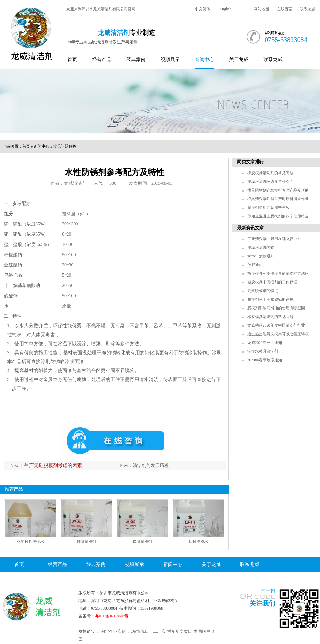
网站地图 (261, 9)
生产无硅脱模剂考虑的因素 (53, 465)
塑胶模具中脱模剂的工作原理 (272, 282)
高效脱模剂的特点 (263, 291)
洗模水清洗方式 (261, 248)
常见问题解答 (65, 146)
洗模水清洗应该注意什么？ (270, 182)
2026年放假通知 (261, 256)
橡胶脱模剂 (142, 542)
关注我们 (262, 603)
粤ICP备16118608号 (112, 616)
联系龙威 (308, 9)
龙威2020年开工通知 (265, 343)
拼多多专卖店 (180, 631)
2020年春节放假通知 (265, 360)
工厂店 (159, 631)
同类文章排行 (251, 162)
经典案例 (136, 60)
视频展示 (170, 60)
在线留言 (284, 9)
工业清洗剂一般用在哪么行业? (273, 239)
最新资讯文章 (251, 228)
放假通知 (255, 265)
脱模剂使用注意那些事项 (268, 208)
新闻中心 (204, 60)
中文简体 (203, 9)
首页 (72, 60)
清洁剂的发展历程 (151, 465)
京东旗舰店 (138, 631)
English (226, 9)
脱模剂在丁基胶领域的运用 (270, 299)
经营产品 (102, 60)
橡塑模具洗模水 (30, 542)
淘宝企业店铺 (113, 631)
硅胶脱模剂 (86, 542)
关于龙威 (239, 60)
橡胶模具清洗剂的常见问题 (270, 173)
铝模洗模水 (198, 542)
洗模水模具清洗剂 (263, 351)
